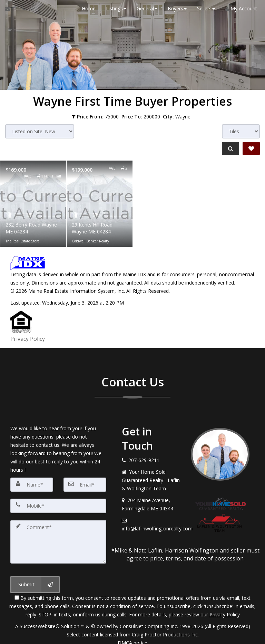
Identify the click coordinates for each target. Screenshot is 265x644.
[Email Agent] (11, 9)
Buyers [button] (175, 8)
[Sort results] (40, 131)
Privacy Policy (28, 337)
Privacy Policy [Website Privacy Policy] (225, 608)
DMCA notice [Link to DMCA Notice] (132, 636)
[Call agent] (22, 9)
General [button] (145, 8)
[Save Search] (251, 148)
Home (86, 8)
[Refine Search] (229, 148)
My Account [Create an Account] (239, 8)
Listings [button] (114, 8)
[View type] (241, 131)
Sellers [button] (204, 8)
